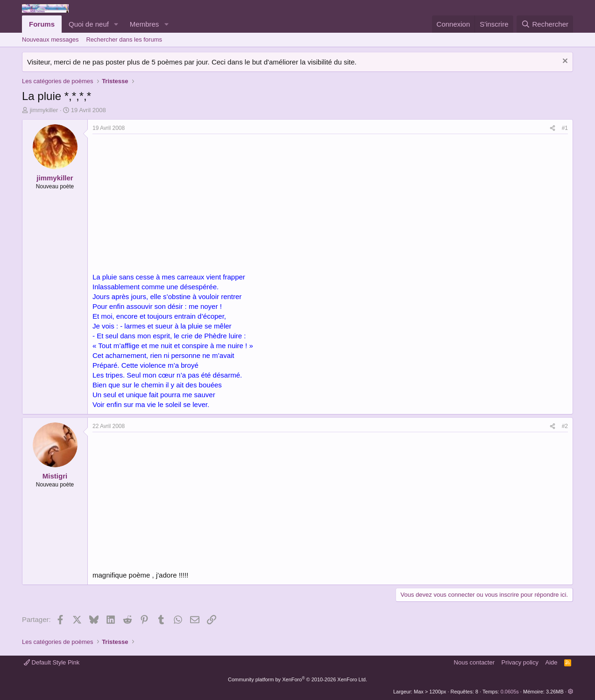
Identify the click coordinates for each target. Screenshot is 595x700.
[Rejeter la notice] (564, 62)
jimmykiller (44, 110)
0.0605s (510, 692)
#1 (565, 128)
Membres (145, 24)
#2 (565, 426)
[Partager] (552, 128)
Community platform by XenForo (297, 679)
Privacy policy (520, 662)
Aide (552, 662)
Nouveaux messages (50, 39)
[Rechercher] (545, 24)
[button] (116, 24)
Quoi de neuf (89, 24)
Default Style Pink (52, 662)
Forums (42, 24)
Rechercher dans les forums (124, 39)
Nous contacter (474, 662)
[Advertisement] (171, 204)
